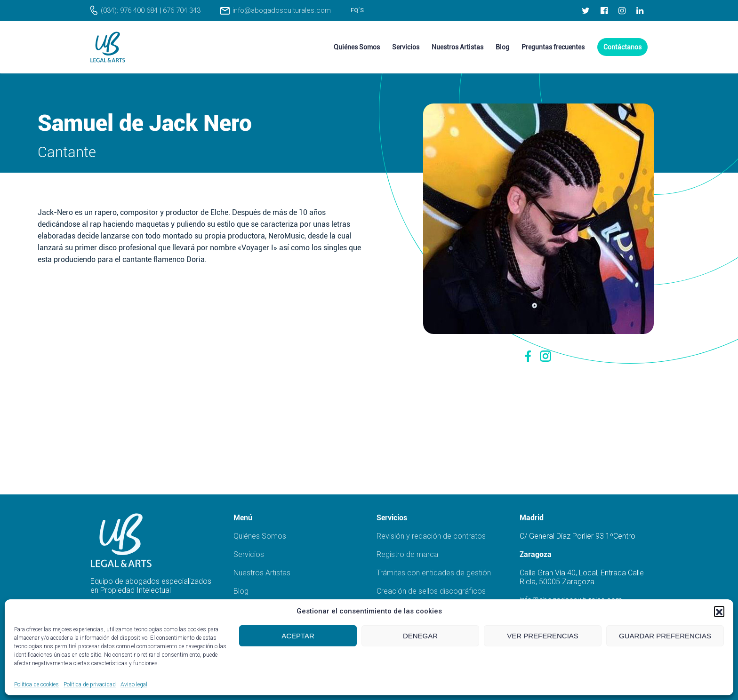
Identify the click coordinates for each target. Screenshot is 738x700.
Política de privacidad (90, 684)
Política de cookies (36, 684)
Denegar (420, 636)
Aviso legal (134, 684)
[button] (719, 611)
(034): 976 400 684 (129, 10)
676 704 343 (182, 10)
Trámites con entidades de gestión (434, 573)
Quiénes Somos (260, 536)
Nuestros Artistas (262, 573)
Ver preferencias (543, 636)
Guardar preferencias (665, 636)
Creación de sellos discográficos (431, 591)
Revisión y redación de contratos (431, 536)
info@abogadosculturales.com (282, 10)
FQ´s (357, 10)
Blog (241, 591)
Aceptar (298, 636)
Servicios (249, 554)
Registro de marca (407, 554)
